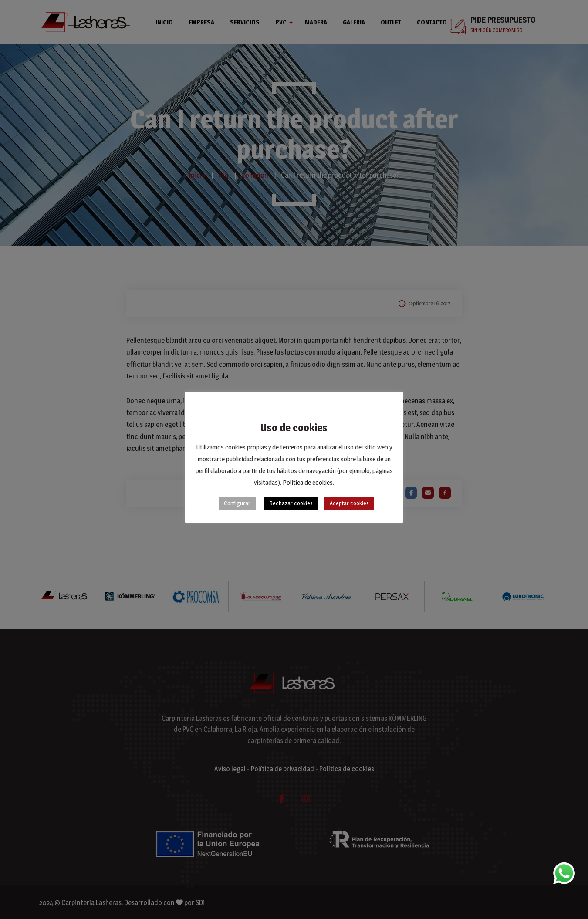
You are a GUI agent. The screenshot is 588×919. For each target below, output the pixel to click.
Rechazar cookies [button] (291, 503)
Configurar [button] (237, 503)
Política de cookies (308, 482)
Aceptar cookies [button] (349, 503)
